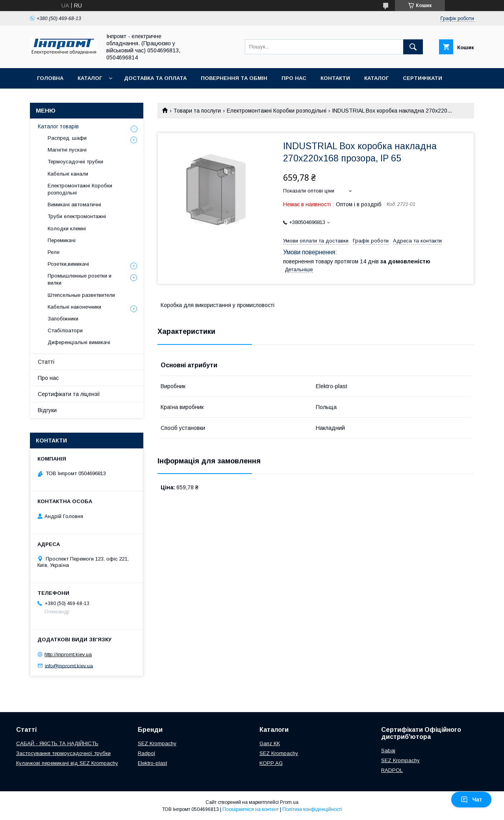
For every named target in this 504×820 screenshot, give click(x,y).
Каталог (90, 78)
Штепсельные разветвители (81, 295)
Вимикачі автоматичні (74, 205)
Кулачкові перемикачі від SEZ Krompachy (67, 763)
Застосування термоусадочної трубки (63, 753)
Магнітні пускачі (67, 150)
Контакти (335, 78)
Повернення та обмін (234, 78)
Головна (50, 78)
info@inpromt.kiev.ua (69, 665)
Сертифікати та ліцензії (69, 394)
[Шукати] (413, 47)
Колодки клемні (67, 229)
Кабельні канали (68, 174)
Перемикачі (62, 240)
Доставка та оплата (155, 78)
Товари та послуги (197, 111)
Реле (54, 252)
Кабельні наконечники (74, 307)
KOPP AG (271, 763)
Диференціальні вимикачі (79, 342)
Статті (46, 362)
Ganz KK (270, 743)
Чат (471, 800)
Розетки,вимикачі (68, 264)
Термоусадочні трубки (75, 162)
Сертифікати (422, 78)
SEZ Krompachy (157, 743)
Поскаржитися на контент (251, 809)
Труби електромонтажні (77, 216)
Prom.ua (289, 802)
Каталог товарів (58, 126)
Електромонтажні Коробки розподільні (277, 111)
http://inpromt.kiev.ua (68, 654)
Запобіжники (63, 319)
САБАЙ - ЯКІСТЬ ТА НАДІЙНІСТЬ (57, 743)
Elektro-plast (152, 763)
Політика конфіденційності (312, 809)
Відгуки (47, 410)
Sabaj (388, 751)
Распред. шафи (67, 138)
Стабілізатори (65, 330)
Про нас (294, 78)
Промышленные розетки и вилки (80, 279)
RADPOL (392, 770)
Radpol (146, 753)
